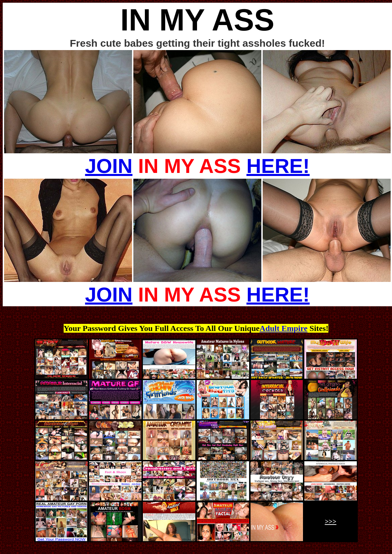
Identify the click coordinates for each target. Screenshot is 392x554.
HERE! (278, 166)
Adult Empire (284, 328)
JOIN (109, 166)
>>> (330, 522)
